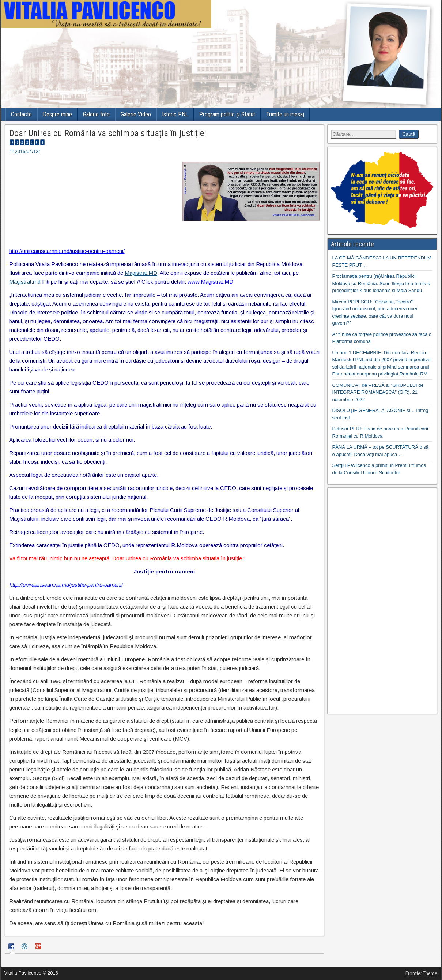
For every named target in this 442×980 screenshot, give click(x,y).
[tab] (12, 947)
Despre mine (57, 114)
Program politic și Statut (227, 114)
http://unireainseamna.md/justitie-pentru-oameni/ (67, 251)
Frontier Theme (421, 973)
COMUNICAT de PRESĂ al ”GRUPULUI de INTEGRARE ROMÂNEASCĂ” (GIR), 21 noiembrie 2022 (378, 392)
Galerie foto (96, 114)
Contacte (21, 114)
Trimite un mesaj (285, 114)
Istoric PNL (175, 114)
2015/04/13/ (28, 151)
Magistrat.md (25, 282)
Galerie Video (136, 114)
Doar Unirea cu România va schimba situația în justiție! (108, 133)
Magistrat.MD (141, 273)
